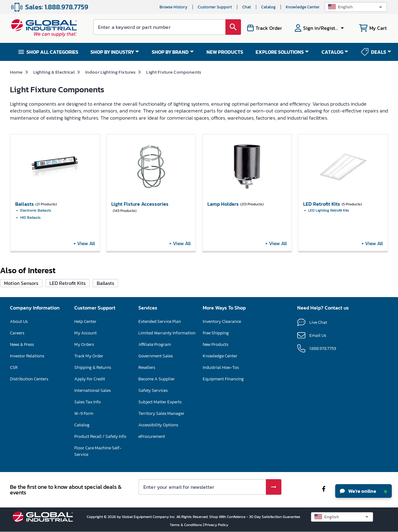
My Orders (84, 344)
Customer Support (215, 7)
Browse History (174, 7)
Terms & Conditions (186, 525)
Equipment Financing (223, 379)
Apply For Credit (90, 379)
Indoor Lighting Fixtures (111, 72)
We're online (363, 491)
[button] (356, 7)
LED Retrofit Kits (67, 283)
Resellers (147, 367)
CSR (14, 367)
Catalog (268, 7)
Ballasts (105, 283)
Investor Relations (27, 356)
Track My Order (89, 356)
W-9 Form (84, 413)
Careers (17, 333)
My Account (86, 333)
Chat (247, 7)
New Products (215, 344)
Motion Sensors (21, 283)
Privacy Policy (216, 525)
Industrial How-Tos (221, 367)
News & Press (22, 344)
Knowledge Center (303, 7)
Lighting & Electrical (54, 72)
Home (16, 72)
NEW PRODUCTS (225, 52)
